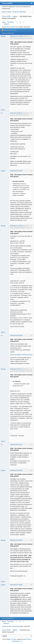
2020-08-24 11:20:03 (16, 226)
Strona (3, 110)
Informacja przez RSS (10, 30)
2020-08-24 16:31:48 (16, 335)
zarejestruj (14, 27)
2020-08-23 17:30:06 (16, 36)
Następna (6, 24)
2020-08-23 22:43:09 (16, 171)
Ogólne (15, 16)
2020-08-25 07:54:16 (16, 445)
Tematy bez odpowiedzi (19, 12)
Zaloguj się (5, 27)
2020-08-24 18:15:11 (16, 369)
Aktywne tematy (7, 12)
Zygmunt (3, 171)
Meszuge (3, 36)
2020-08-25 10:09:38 (16, 470)
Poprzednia (10, 22)
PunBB (14, 639)
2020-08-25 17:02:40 (16, 585)
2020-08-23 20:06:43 (16, 113)
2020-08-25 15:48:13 (16, 540)
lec (2, 113)
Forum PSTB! (7, 3)
